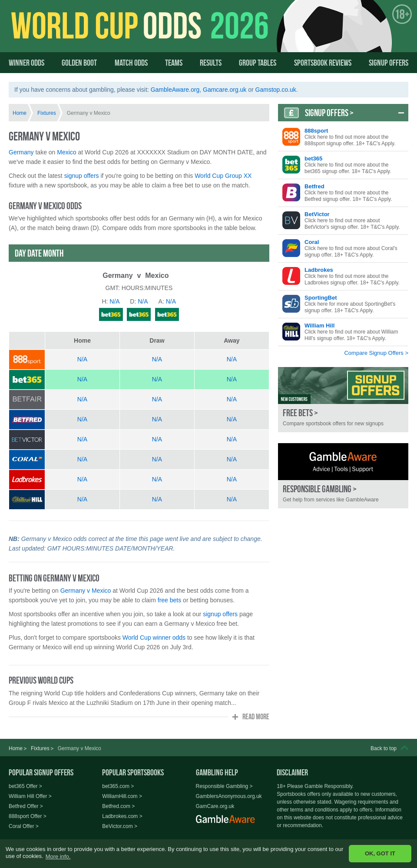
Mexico (66, 152)
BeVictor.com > (120, 826)
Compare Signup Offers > (376, 353)
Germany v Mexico (86, 591)
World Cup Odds (94, 33)
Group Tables (258, 63)
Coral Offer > (24, 826)
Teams (174, 63)
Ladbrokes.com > (122, 816)
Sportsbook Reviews (323, 63)
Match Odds (131, 63)
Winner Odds (26, 63)
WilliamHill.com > (122, 796)
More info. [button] (58, 856)
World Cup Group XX (223, 176)
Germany (21, 152)
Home (20, 113)
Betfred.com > (118, 806)
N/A (82, 359)
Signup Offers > (329, 113)
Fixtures (47, 113)
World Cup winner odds (154, 638)
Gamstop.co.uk (276, 90)
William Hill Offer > (30, 796)
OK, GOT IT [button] (380, 853)
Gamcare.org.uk (225, 90)
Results (211, 63)
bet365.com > (118, 786)
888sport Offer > (28, 816)
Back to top (384, 748)
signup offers (82, 176)
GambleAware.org (175, 90)
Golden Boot (79, 63)
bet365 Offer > (25, 786)
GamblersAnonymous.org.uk (229, 796)
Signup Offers (389, 63)
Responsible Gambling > (224, 786)
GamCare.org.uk (215, 806)
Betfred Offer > (26, 806)
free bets (169, 600)
